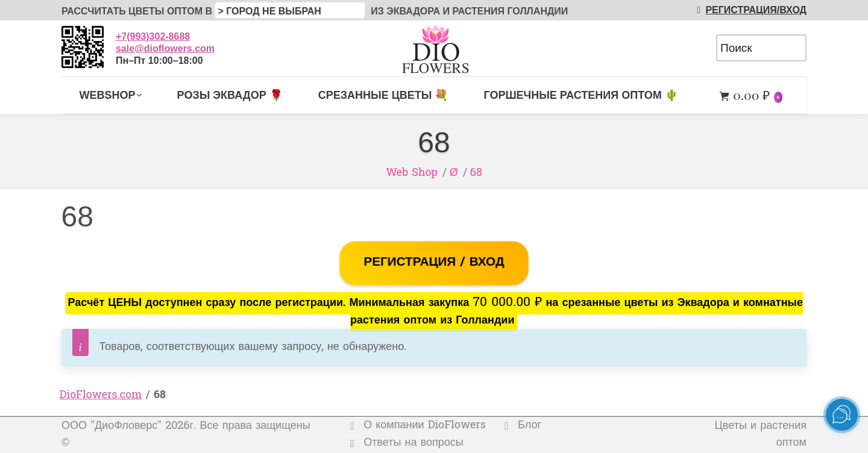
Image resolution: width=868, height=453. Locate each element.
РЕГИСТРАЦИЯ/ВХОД (749, 10)
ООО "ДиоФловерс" (112, 426)
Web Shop (412, 173)
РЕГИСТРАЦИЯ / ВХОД (434, 263)
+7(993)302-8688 (153, 36)
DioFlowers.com (101, 395)
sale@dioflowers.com (165, 48)
